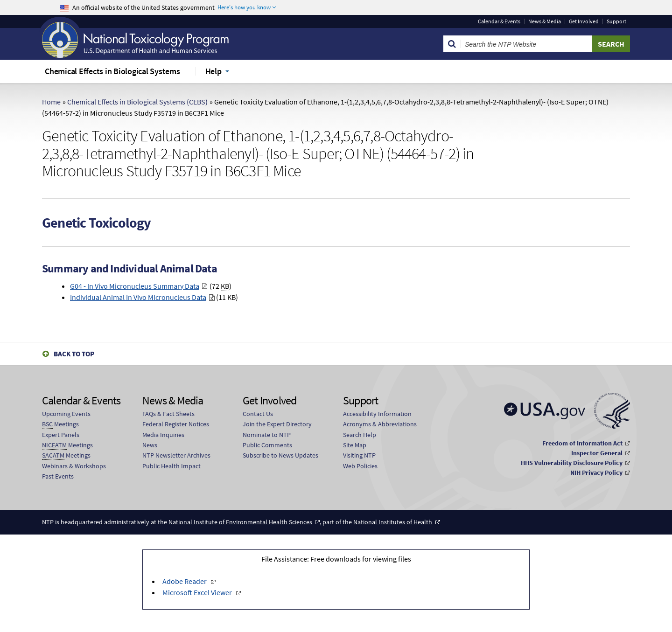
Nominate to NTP (267, 435)
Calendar (499, 21)
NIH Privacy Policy (596, 472)
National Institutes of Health (393, 522)
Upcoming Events (66, 414)
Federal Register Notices (176, 424)
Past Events (58, 476)
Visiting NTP (359, 455)
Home (51, 102)
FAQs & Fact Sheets (168, 414)
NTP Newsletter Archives (176, 455)
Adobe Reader (185, 581)
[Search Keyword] (527, 44)
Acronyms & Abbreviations (380, 424)
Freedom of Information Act (582, 443)
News (150, 445)
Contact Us (258, 414)
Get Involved (584, 21)
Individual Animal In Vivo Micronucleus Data (138, 297)
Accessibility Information (377, 414)
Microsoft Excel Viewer (198, 592)
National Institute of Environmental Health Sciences (240, 522)
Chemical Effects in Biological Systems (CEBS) (137, 102)
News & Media (545, 21)
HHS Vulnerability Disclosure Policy (572, 463)
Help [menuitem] (213, 71)
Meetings (60, 424)
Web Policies (360, 466)
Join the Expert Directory (277, 424)
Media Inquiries (163, 435)
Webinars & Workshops (74, 466)
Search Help (360, 435)
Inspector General (597, 453)
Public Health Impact (171, 466)
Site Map (355, 445)
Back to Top (74, 354)
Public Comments (267, 445)
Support (616, 21)
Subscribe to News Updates (280, 455)
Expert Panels (61, 435)
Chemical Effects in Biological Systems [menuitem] (112, 71)
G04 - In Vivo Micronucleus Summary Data (135, 286)
